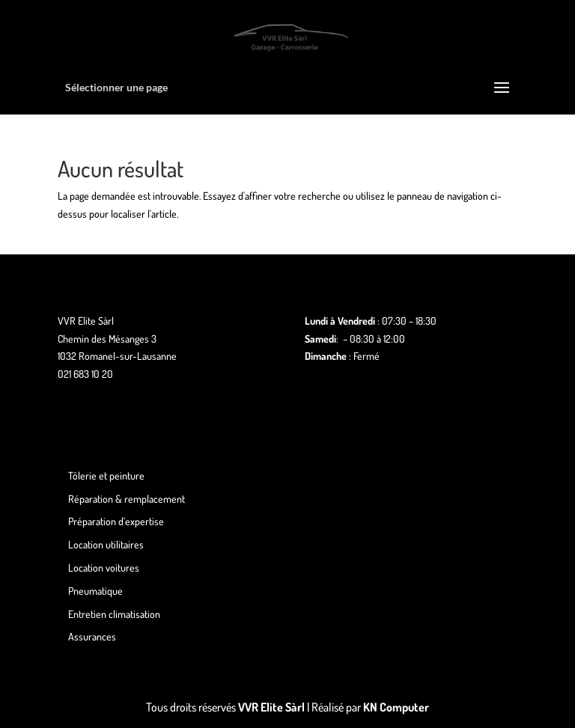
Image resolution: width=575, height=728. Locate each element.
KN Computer (396, 707)
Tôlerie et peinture (106, 475)
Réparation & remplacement (127, 499)
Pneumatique (95, 591)
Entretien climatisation (114, 614)
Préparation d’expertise (116, 521)
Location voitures (104, 568)
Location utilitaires (106, 544)
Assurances (92, 636)
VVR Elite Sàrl (271, 707)
